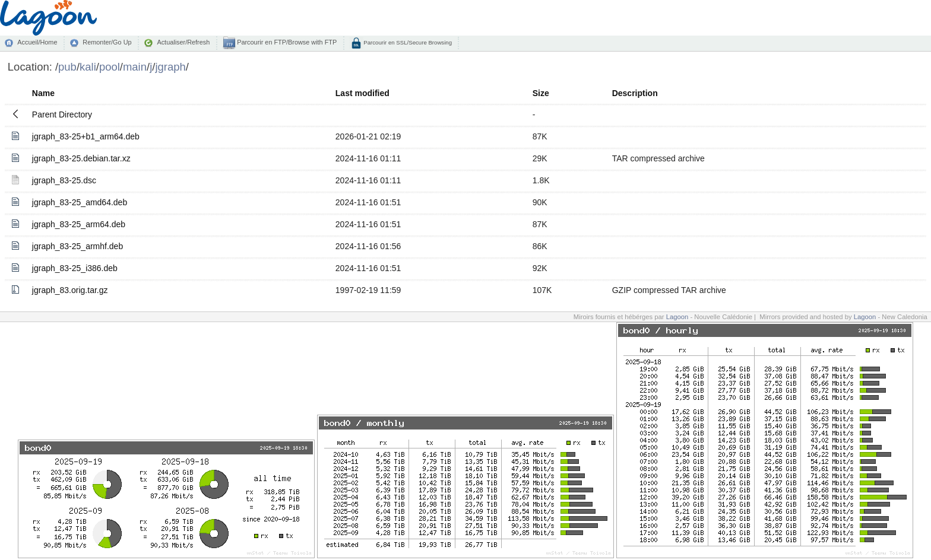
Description (635, 93)
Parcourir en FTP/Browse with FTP (286, 42)
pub (67, 67)
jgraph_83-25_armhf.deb (77, 246)
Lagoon (677, 317)
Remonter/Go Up (107, 42)
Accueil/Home (37, 42)
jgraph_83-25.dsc (64, 180)
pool (110, 67)
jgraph (170, 67)
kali (88, 67)
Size (541, 93)
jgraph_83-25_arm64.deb (79, 224)
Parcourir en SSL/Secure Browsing (407, 42)
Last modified (362, 93)
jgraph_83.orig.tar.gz (70, 290)
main (135, 67)
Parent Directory (62, 114)
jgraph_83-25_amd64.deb (80, 202)
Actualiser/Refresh (183, 42)
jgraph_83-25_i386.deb (75, 268)
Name (43, 93)
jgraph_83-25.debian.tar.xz (81, 158)
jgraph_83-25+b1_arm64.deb (86, 136)
